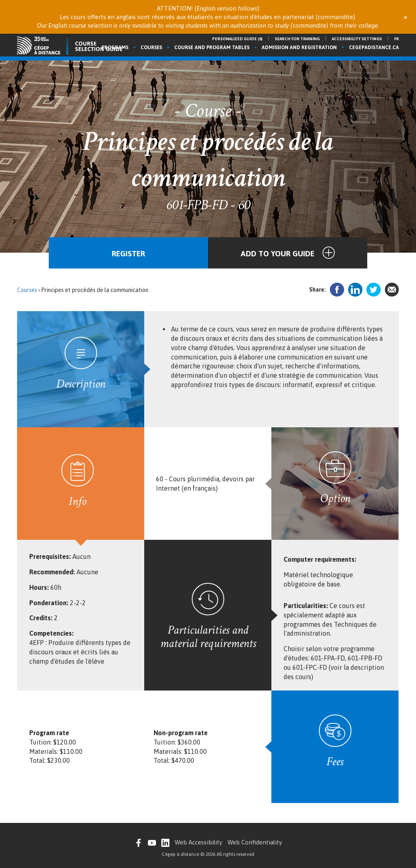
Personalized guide (237, 39)
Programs (115, 48)
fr (396, 39)
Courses (151, 48)
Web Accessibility (198, 842)
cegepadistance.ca (374, 48)
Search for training (297, 39)
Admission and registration (299, 48)
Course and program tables (212, 48)
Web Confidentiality (255, 842)
